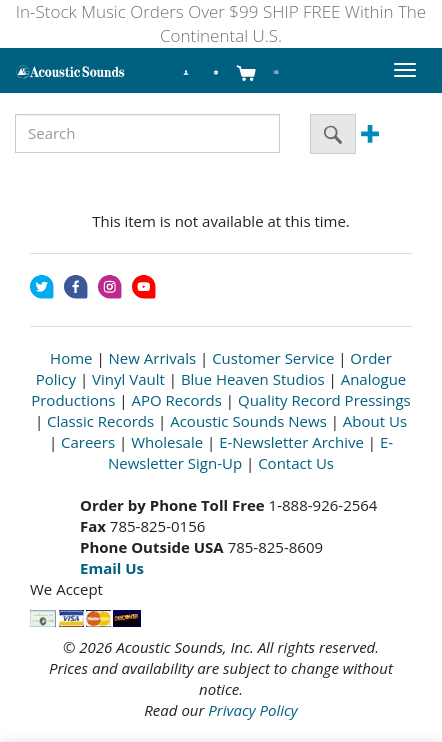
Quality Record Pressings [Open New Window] (324, 400)
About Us (375, 421)
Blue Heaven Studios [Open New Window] (253, 379)
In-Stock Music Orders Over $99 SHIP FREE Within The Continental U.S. (221, 23)
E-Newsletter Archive (291, 442)
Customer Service (273, 358)
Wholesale (167, 442)
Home (71, 358)
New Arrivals (153, 358)
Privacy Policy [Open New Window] (252, 710)
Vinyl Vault (128, 379)
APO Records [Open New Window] (177, 400)
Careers (88, 442)
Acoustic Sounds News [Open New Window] (248, 421)
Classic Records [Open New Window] (100, 421)
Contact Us (296, 463)
